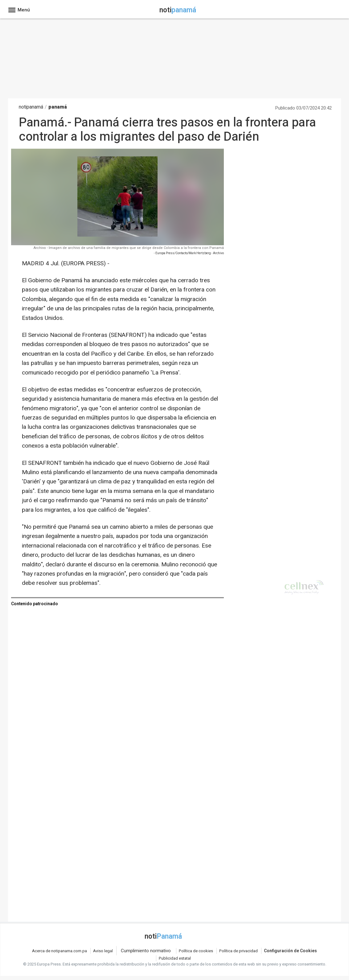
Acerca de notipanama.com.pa (60, 951)
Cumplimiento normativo (146, 951)
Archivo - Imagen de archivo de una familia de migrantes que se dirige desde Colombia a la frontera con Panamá (129, 248)
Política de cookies (196, 951)
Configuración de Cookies (290, 951)
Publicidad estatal (175, 958)
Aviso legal (103, 951)
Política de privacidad (238, 951)
